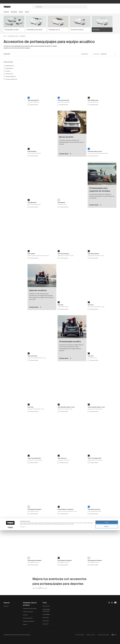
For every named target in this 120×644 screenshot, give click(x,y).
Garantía (25, 615)
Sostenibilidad (46, 614)
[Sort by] (108, 54)
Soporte (25, 624)
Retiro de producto (28, 618)
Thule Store (45, 624)
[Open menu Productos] (7, 12)
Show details (22, 641)
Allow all (107, 636)
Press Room (46, 618)
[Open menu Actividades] (15, 12)
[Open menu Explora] (22, 12)
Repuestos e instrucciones (30, 609)
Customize (107, 640)
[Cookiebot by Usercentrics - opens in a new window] (10, 641)
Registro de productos (29, 621)
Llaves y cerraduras (28, 612)
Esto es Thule (46, 606)
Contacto (6, 606)
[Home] (18, 7)
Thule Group (46, 621)
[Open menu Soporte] (28, 12)
